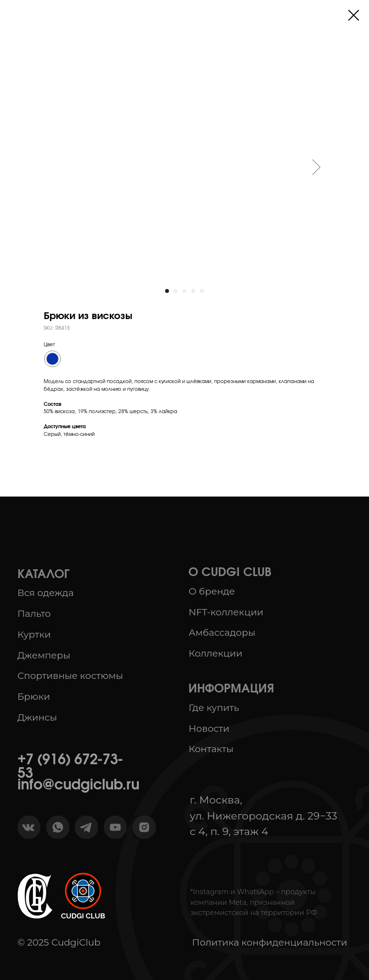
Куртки (34, 635)
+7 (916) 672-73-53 (70, 767)
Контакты (211, 749)
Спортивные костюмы (70, 676)
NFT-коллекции (226, 612)
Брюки (34, 697)
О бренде (211, 591)
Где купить (214, 708)
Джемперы (44, 655)
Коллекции (215, 653)
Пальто (34, 614)
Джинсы (37, 717)
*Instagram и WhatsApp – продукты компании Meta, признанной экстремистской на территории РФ (254, 902)
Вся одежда (46, 593)
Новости (209, 729)
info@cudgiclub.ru (78, 785)
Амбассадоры (222, 633)
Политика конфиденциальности (270, 942)
